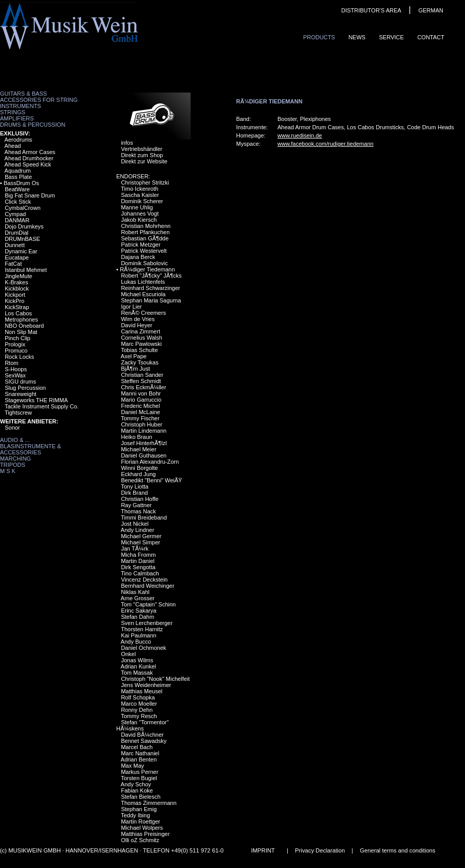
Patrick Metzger (141, 245)
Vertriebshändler (142, 149)
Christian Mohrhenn (146, 226)
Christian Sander (142, 375)
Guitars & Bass (24, 94)
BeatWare (17, 189)
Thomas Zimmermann (149, 803)
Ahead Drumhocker (29, 158)
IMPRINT (263, 850)
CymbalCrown (22, 208)
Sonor (12, 428)
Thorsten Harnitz (142, 629)
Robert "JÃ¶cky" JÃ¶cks (151, 276)
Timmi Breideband (144, 517)
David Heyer (137, 325)
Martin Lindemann (144, 431)
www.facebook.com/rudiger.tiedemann (326, 144)
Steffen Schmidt (141, 381)
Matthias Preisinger (145, 834)
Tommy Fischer (140, 418)
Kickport (15, 295)
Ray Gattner (136, 505)
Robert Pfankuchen (145, 232)
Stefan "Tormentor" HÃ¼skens (142, 725)
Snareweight (20, 394)
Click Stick (18, 202)
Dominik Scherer (142, 201)
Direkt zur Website (144, 161)
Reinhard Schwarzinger (150, 288)
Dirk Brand (134, 493)
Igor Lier (131, 307)
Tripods (13, 465)
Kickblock (17, 288)
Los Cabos (18, 313)
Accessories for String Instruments (39, 103)
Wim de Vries (138, 319)
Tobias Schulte (139, 350)
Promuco (16, 351)
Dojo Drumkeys (24, 226)
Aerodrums (19, 140)
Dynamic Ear (21, 251)
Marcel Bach (137, 747)
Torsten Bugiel (139, 778)
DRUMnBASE (22, 239)
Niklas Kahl (135, 592)
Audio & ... (15, 440)
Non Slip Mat (21, 332)
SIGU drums (20, 382)
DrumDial (17, 233)
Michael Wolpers (142, 828)
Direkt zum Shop (142, 155)
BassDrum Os (21, 183)
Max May (133, 766)
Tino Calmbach (140, 573)
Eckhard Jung (138, 474)
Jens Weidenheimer (146, 685)
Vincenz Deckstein (144, 580)
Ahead (13, 146)
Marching (16, 459)
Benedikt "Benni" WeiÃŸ (151, 480)
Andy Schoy (136, 784)
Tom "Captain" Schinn (148, 604)
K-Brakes (16, 282)
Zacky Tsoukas (140, 362)
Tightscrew (18, 413)
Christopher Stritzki (145, 182)
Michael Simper (141, 542)
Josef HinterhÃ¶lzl (144, 443)
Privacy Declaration (320, 850)
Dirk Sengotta (138, 567)
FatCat (13, 264)
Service (391, 37)
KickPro (14, 301)
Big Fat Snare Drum (30, 195)
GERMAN (431, 10)
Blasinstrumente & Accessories (30, 449)
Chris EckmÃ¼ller (143, 387)
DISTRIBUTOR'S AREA (371, 10)
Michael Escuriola (143, 294)
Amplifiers (17, 118)
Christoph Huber (142, 424)
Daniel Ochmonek (143, 648)
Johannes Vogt (140, 214)
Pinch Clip (18, 338)
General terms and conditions (398, 850)
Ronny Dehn (137, 710)
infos (127, 143)
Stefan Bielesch (141, 797)
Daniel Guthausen (144, 455)
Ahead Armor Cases (30, 152)
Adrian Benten (139, 759)
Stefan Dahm (137, 617)
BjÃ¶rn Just (135, 369)
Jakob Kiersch (139, 220)
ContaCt (431, 37)
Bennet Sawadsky (144, 741)
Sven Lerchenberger (147, 623)
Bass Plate (18, 177)
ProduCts (319, 37)
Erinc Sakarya (138, 611)
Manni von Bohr (141, 393)
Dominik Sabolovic (144, 263)
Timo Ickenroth (139, 189)
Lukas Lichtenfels (143, 282)
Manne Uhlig (137, 207)
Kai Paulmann (139, 635)
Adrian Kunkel (139, 666)
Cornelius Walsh (142, 338)
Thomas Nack (138, 511)
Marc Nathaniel (140, 753)
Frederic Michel (140, 406)
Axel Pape (134, 356)
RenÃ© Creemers (143, 313)
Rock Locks (19, 357)
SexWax (15, 375)
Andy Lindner (138, 530)
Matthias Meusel (142, 691)
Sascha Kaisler (140, 195)
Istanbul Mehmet (26, 270)
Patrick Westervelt (144, 251)
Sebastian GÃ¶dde (145, 238)
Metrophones (21, 319)
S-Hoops (16, 369)
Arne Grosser (138, 598)
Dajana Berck (138, 257)
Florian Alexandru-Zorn (150, 462)
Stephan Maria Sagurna (151, 300)
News (357, 37)
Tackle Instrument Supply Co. (42, 406)
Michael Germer (141, 536)
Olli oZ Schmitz (140, 840)
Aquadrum (18, 171)
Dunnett (15, 245)
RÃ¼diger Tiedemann (147, 269)
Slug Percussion (25, 388)
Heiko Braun (137, 437)
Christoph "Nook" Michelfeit (155, 679)
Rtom (11, 363)
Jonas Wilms (137, 660)
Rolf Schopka (138, 697)
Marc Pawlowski (141, 344)
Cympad (15, 214)
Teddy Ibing (135, 815)
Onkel (128, 654)
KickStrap (17, 307)
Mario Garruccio (141, 400)
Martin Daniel (138, 561)
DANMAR (17, 220)
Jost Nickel (135, 524)
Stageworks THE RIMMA (36, 400)
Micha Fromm (138, 555)
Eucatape (17, 257)
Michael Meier (138, 449)
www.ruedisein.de (300, 135)
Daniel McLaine (141, 412)
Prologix (15, 344)
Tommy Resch (139, 716)
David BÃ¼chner (142, 735)
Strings (13, 112)
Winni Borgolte (139, 468)
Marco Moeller (139, 704)
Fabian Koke (137, 790)
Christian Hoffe (140, 499)
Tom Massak (137, 673)
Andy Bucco (136, 642)
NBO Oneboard (24, 326)
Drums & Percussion (33, 125)
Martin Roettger (141, 821)
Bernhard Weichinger (148, 586)
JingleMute (18, 276)
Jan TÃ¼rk (135, 549)
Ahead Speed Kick (28, 164)
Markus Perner (139, 772)
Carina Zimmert (141, 331)
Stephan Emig (139, 809)
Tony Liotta (135, 486)
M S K (8, 471)
